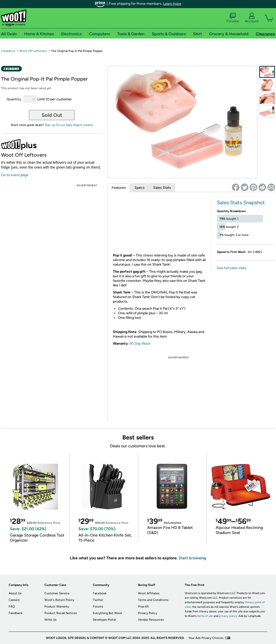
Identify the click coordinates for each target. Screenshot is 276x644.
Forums (233, 18)
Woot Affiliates (149, 593)
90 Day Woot (140, 344)
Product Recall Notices (61, 613)
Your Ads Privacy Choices (206, 638)
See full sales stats (232, 268)
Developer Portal (104, 620)
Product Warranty (57, 606)
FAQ (12, 606)
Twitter (98, 600)
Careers (14, 600)
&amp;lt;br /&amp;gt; (157, 225)
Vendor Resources (151, 620)
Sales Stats (162, 188)
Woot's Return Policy (59, 600)
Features (119, 188)
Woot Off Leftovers (33, 51)
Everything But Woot (107, 613)
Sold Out (52, 115)
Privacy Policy (148, 613)
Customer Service (57, 593)
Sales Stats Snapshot (241, 203)
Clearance (8, 51)
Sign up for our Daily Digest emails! (69, 125)
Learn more (172, 4)
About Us (15, 593)
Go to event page (15, 175)
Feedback (15, 613)
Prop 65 (143, 606)
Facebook (100, 593)
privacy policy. (228, 616)
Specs (140, 188)
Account (252, 18)
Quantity (14, 99)
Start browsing (192, 558)
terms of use (205, 616)
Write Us (50, 620)
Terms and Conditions (153, 600)
